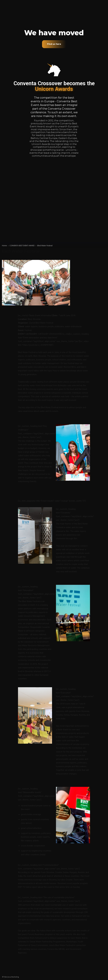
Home (4, 246)
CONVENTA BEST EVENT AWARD (22, 246)
